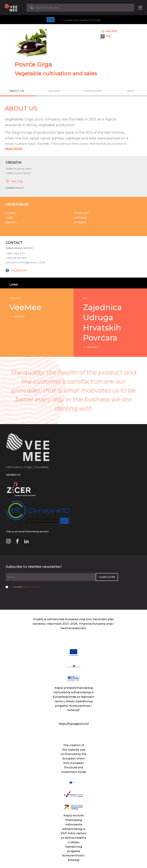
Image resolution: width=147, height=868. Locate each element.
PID (108, 36)
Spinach (80, 222)
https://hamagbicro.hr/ (74, 724)
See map (14, 181)
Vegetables (17, 204)
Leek (9, 218)
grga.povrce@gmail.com (26, 262)
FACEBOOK (19, 270)
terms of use (31, 587)
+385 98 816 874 (16, 258)
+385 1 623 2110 (15, 253)
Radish (11, 222)
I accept (26, 587)
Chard (11, 213)
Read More (13, 149)
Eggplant (81, 213)
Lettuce (80, 218)
